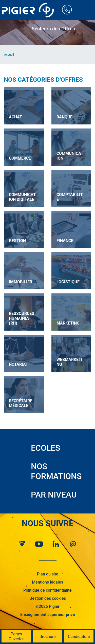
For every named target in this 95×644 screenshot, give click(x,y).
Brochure (48, 637)
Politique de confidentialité (48, 590)
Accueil (9, 55)
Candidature (79, 637)
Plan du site (48, 574)
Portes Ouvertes (16, 636)
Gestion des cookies (48, 598)
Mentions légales (48, 582)
